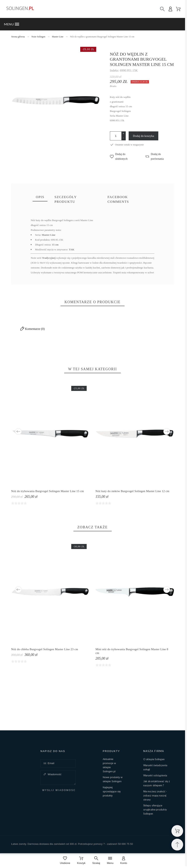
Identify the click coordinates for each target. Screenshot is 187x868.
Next (167, 431)
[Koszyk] (81, 861)
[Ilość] (116, 136)
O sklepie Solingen (154, 759)
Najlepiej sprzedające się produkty (112, 791)
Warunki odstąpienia (155, 775)
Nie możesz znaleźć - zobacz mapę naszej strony (155, 795)
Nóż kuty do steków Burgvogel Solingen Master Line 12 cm (132, 491)
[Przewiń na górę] (177, 845)
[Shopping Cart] (177, 831)
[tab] (40, 197)
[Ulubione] (65, 861)
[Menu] (110, 861)
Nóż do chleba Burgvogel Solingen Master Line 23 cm (45, 649)
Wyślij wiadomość (59, 790)
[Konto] (124, 861)
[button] (93, 24)
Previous (18, 431)
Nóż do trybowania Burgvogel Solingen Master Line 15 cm (48, 491)
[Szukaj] (162, 9)
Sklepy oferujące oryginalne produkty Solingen (155, 810)
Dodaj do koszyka (143, 136)
